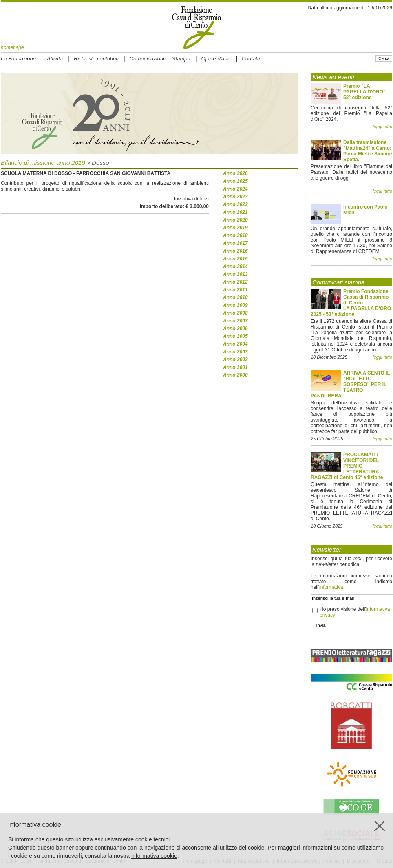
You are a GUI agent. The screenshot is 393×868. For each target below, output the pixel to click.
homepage (12, 47)
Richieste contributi (96, 59)
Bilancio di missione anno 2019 (43, 163)
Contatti (251, 59)
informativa (331, 587)
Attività (55, 59)
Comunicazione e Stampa (160, 59)
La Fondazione (18, 59)
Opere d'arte (216, 59)
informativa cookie (154, 856)
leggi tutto (382, 127)
